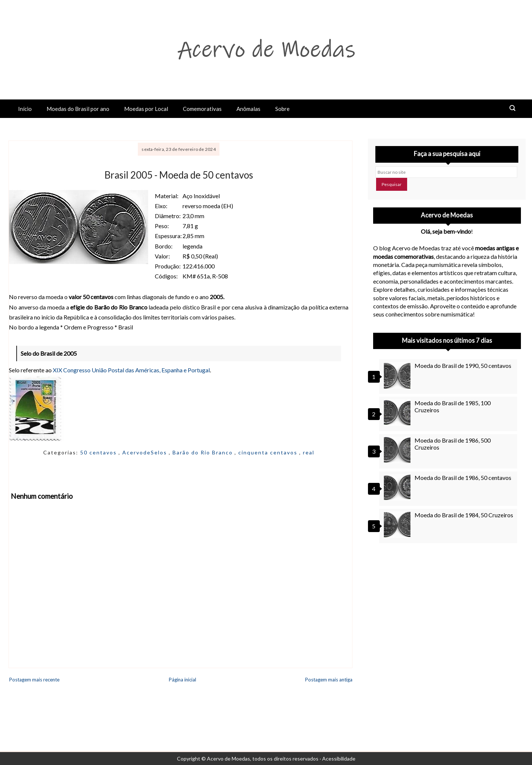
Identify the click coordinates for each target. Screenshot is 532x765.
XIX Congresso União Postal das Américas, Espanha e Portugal (131, 370)
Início (25, 109)
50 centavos (99, 452)
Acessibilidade (339, 759)
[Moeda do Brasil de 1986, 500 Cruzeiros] (398, 450)
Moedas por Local (146, 109)
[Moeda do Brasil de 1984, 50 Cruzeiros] (398, 525)
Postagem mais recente (34, 680)
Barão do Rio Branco (204, 452)
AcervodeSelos (146, 452)
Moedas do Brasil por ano (78, 109)
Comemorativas (202, 109)
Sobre (282, 109)
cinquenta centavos (269, 452)
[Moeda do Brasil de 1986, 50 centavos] (398, 487)
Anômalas (248, 109)
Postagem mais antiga (329, 680)
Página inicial (183, 680)
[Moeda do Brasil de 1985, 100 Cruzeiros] (398, 413)
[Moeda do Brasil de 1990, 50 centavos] (398, 375)
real (309, 452)
